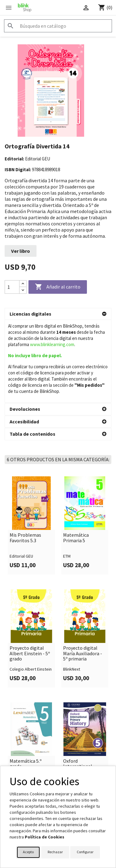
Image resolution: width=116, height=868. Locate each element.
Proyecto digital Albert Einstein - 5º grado (30, 571)
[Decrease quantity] (23, 290)
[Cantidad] (12, 287)
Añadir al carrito (58, 287)
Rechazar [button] (55, 852)
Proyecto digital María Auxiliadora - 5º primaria (83, 571)
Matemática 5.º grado (26, 681)
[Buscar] (58, 26)
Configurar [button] (85, 852)
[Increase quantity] (23, 284)
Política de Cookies (45, 837)
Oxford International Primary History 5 (82, 684)
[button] (58, 314)
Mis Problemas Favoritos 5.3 (25, 455)
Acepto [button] (28, 852)
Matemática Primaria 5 (76, 455)
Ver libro (21, 251)
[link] (31, 443)
